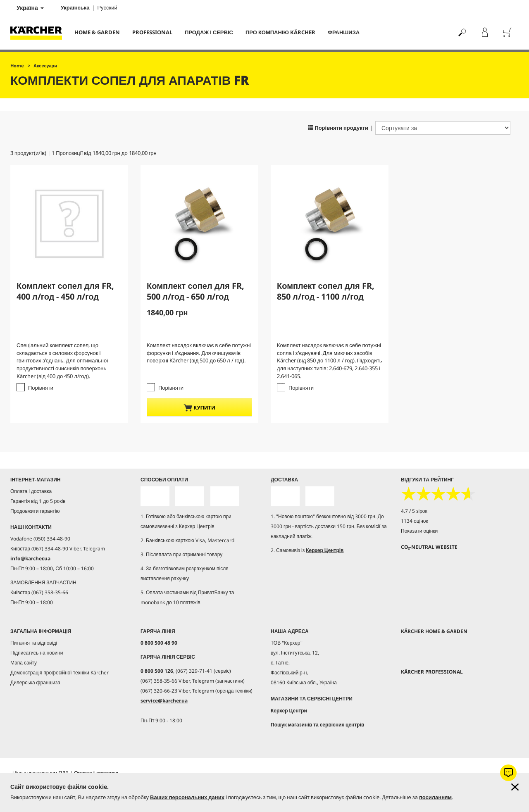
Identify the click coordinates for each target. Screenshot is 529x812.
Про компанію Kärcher (280, 32)
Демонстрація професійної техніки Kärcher (60, 673)
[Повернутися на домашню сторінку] (39, 32)
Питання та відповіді (34, 643)
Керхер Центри (289, 711)
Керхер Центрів (325, 550)
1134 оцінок (415, 521)
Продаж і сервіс (209, 32)
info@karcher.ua (30, 558)
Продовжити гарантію (35, 511)
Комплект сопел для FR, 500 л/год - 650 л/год (195, 291)
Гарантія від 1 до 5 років (38, 501)
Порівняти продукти (338, 128)
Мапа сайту (24, 663)
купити (199, 408)
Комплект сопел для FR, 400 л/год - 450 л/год (65, 291)
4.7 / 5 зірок (414, 511)
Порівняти (41, 388)
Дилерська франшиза (35, 682)
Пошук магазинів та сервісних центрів (317, 725)
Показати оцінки (419, 531)
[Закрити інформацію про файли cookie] (515, 787)
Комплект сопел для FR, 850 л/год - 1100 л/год (326, 291)
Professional (152, 32)
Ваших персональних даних (187, 797)
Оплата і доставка (31, 491)
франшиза (344, 32)
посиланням (435, 797)
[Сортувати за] (443, 128)
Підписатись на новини (37, 653)
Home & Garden (97, 32)
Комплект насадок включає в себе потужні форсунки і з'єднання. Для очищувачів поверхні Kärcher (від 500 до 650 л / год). (199, 353)
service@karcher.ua (164, 701)
